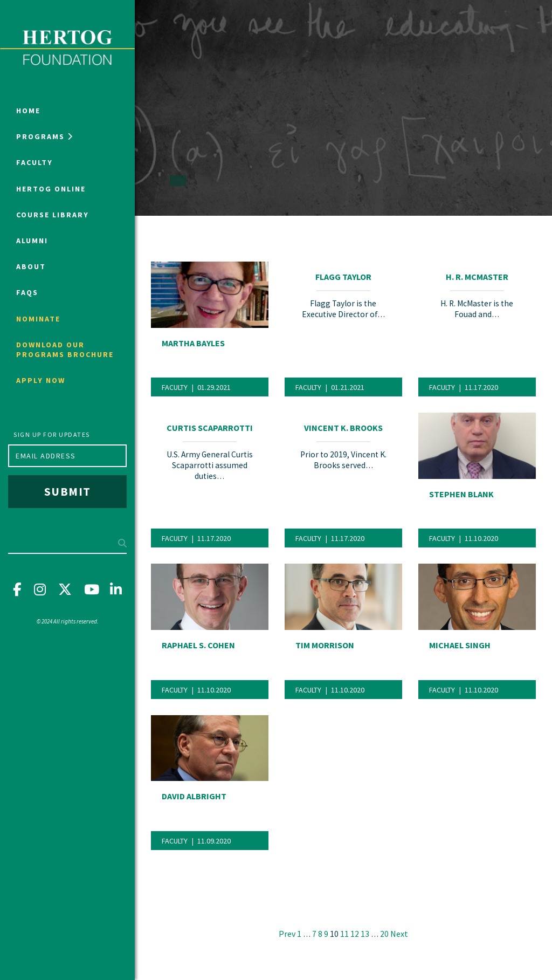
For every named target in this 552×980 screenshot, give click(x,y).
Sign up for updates (52, 434)
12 (355, 934)
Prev (287, 934)
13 (365, 934)
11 (344, 934)
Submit (68, 491)
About (31, 266)
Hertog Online (51, 189)
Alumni (32, 241)
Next (399, 934)
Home (28, 111)
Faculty (34, 162)
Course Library (53, 215)
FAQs (27, 292)
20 (384, 934)
